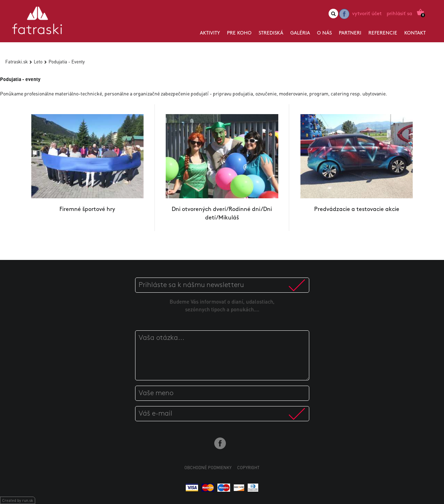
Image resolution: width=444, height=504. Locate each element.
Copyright (248, 468)
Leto (38, 61)
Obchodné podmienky (208, 468)
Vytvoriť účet (367, 14)
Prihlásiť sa (399, 14)
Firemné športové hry (87, 210)
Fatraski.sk (17, 61)
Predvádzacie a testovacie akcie (357, 210)
